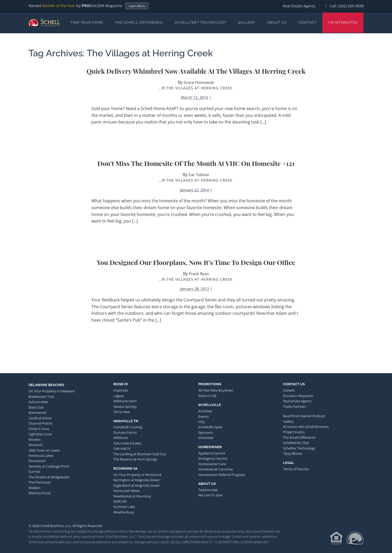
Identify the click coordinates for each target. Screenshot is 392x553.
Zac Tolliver (199, 175)
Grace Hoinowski (199, 82)
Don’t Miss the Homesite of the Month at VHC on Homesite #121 (196, 163)
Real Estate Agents (299, 6)
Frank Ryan (199, 274)
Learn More (137, 6)
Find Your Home (87, 22)
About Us (277, 22)
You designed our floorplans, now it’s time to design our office (196, 262)
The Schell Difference (139, 22)
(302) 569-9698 (351, 6)
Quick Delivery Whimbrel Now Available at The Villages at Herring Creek (196, 71)
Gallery (247, 22)
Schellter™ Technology (200, 22)
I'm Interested (343, 22)
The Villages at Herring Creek (199, 88)
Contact (308, 22)
